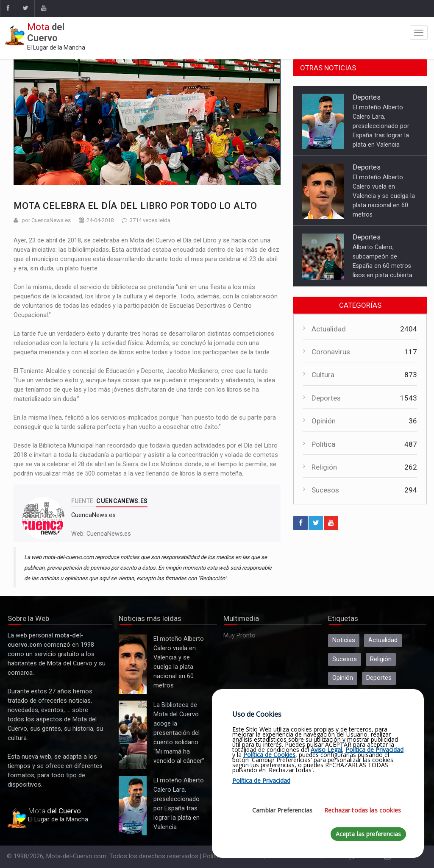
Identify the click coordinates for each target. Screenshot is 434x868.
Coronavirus (331, 352)
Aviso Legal (326, 750)
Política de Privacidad (374, 750)
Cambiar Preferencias (282, 810)
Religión (324, 467)
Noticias (344, 640)
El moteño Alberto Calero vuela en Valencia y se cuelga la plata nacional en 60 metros (384, 196)
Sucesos (325, 490)
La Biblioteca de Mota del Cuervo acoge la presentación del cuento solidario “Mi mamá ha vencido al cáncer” (133, 735)
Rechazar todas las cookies (363, 810)
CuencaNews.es (109, 534)
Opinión (324, 421)
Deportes (367, 97)
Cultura (323, 375)
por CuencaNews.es (46, 220)
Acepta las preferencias (368, 834)
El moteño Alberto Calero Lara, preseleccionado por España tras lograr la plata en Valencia (381, 126)
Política (323, 444)
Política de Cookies (269, 755)
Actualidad (329, 329)
